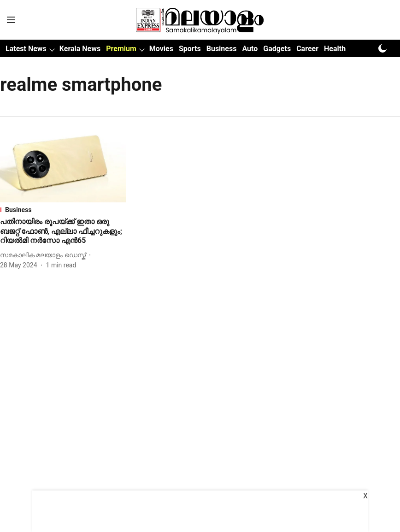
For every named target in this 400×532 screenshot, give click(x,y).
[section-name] (63, 210)
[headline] (63, 231)
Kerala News (80, 49)
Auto (250, 49)
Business (222, 49)
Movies (161, 49)
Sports (190, 49)
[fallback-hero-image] (63, 167)
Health (335, 49)
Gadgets (277, 49)
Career (307, 49)
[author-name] (45, 255)
